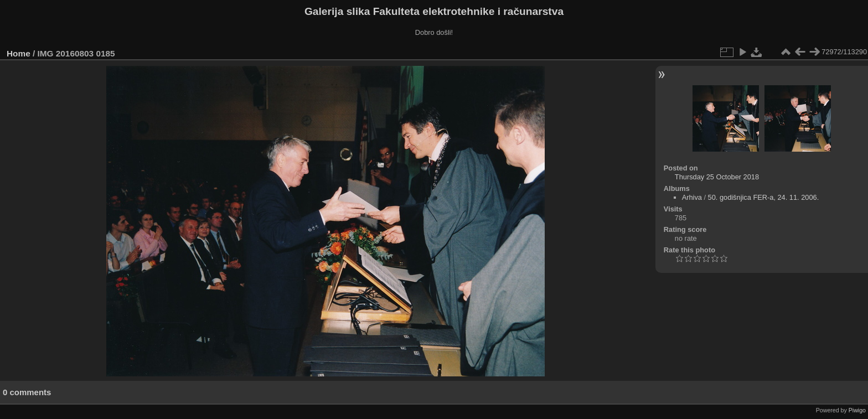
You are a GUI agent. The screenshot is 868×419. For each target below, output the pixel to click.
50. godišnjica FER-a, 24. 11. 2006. (764, 197)
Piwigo (857, 410)
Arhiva (692, 197)
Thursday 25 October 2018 (717, 177)
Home (19, 53)
